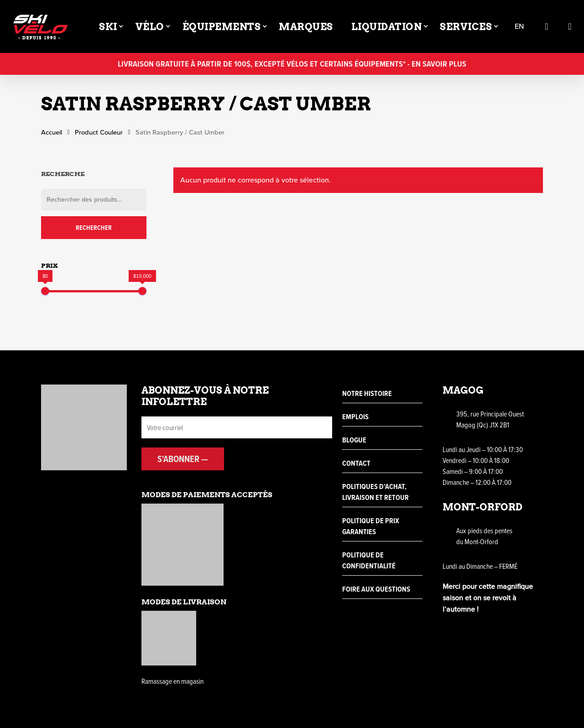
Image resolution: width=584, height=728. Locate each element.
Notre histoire (367, 393)
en (519, 27)
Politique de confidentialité (369, 560)
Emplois (355, 417)
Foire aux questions (376, 589)
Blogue (354, 440)
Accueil (52, 132)
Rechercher (94, 228)
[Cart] (570, 26)
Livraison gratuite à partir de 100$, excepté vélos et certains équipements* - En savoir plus (292, 64)
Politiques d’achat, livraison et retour (375, 492)
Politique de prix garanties (371, 526)
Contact (356, 463)
